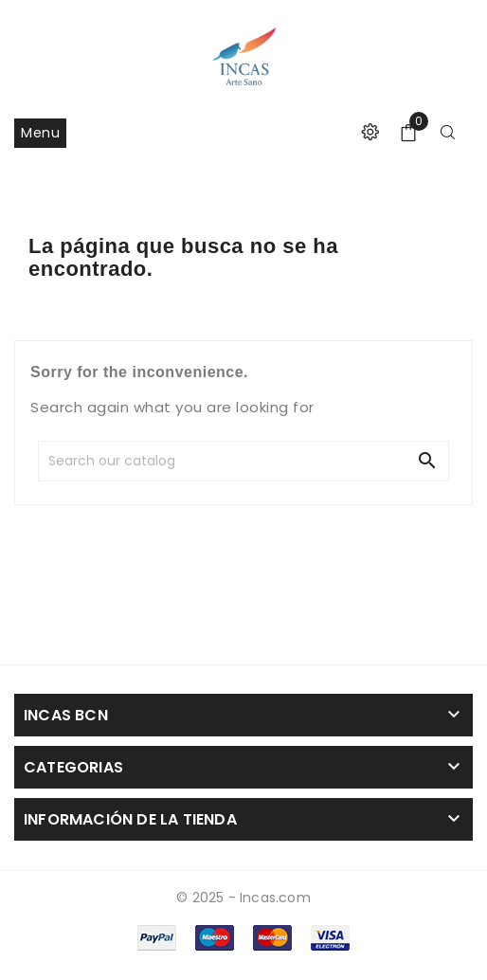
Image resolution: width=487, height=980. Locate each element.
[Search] (177, 461)
